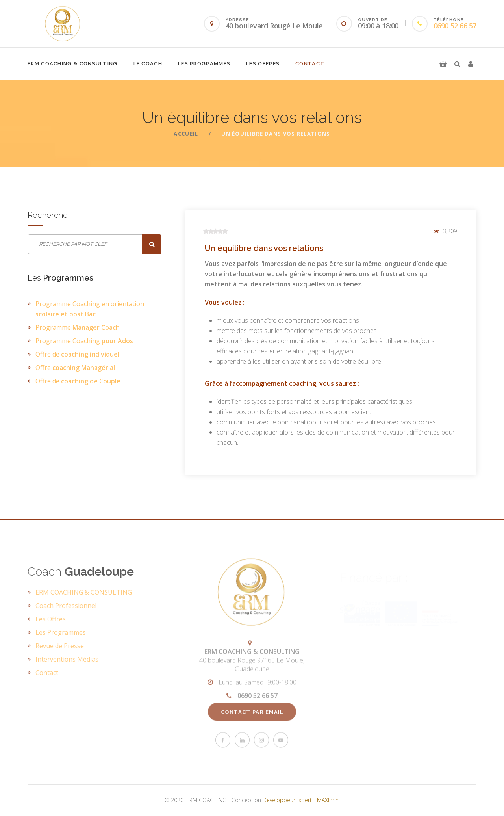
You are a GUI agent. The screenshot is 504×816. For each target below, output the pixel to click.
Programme (78, 327)
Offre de (77, 354)
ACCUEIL (186, 134)
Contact (310, 64)
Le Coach (148, 64)
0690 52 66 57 (455, 26)
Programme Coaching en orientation (90, 309)
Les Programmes (204, 64)
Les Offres (263, 64)
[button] (443, 64)
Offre (75, 368)
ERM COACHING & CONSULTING (73, 64)
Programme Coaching (84, 341)
